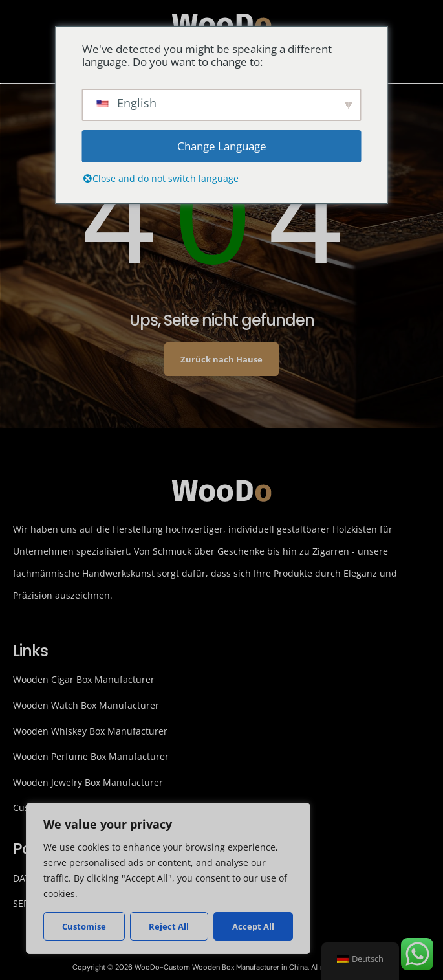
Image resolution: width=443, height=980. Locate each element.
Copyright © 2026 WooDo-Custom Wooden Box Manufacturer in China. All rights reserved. (222, 967)
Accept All (253, 926)
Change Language (222, 146)
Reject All (169, 926)
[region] (168, 878)
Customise (84, 926)
